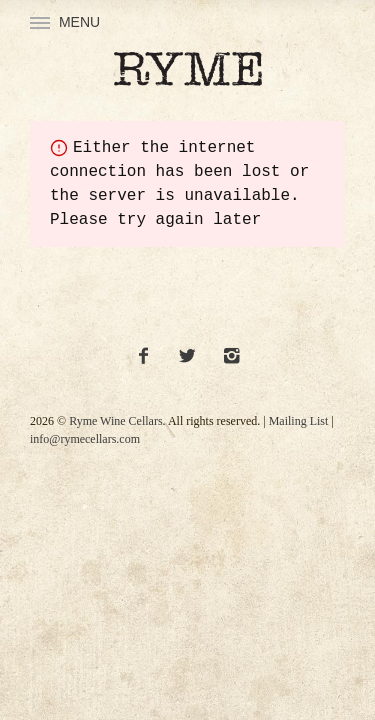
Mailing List (299, 421)
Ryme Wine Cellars (115, 421)
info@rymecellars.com (85, 439)
